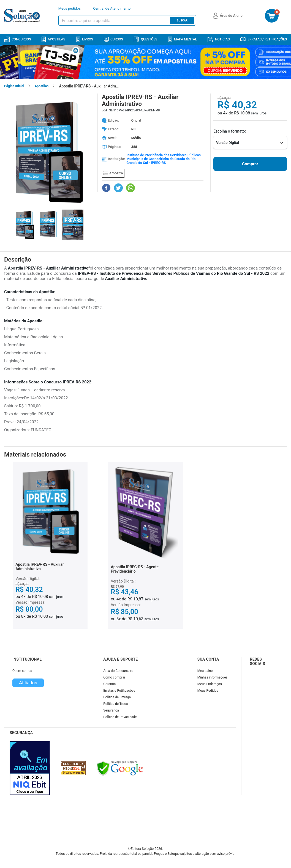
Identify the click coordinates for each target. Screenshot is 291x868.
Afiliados (28, 683)
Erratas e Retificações (119, 691)
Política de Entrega (117, 697)
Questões (146, 39)
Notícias (219, 39)
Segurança (111, 710)
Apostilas (53, 39)
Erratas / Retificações (264, 39)
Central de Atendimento (112, 8)
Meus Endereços (210, 684)
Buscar (182, 20)
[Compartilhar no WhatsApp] (130, 188)
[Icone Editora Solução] (23, 16)
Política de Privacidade (120, 717)
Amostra (113, 173)
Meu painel (206, 671)
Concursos (18, 39)
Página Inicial (14, 86)
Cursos (113, 39)
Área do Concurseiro (118, 671)
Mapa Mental (182, 39)
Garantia (109, 684)
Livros (85, 39)
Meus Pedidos (208, 691)
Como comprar (114, 677)
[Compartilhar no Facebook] (106, 188)
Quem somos (22, 671)
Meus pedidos (70, 8)
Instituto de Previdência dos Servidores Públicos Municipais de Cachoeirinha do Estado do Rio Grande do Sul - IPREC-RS (164, 159)
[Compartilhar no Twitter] (118, 188)
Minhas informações (213, 677)
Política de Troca (115, 704)
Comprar (250, 164)
